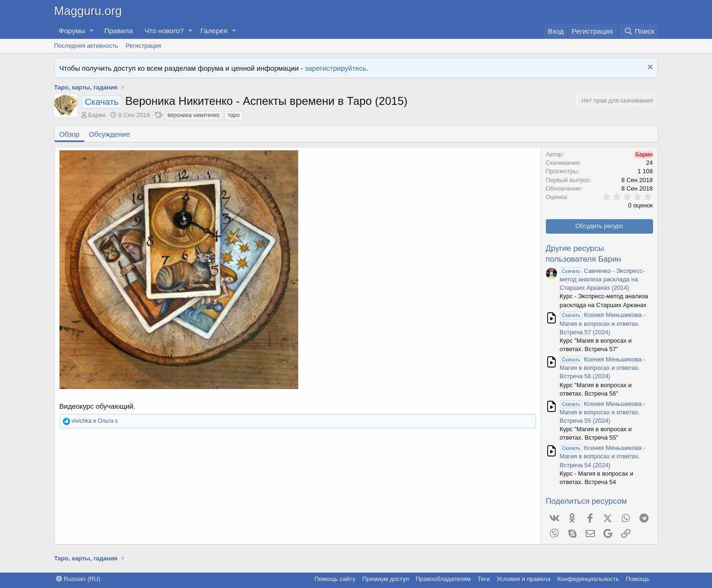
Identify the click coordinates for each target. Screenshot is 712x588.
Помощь (638, 579)
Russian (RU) (78, 579)
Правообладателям (443, 579)
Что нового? (164, 31)
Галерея (214, 31)
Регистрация (143, 46)
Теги (484, 579)
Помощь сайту (335, 579)
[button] (92, 31)
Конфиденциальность (588, 579)
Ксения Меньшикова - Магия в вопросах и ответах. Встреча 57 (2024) (603, 323)
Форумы (72, 31)
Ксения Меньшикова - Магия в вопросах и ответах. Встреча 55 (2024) (603, 412)
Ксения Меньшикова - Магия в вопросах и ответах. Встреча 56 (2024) (603, 368)
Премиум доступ (386, 579)
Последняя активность (86, 46)
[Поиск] (639, 31)
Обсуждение (109, 134)
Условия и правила (524, 579)
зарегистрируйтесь (335, 68)
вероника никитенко (194, 115)
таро (233, 115)
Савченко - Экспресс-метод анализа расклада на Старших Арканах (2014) (602, 279)
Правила (119, 31)
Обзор (70, 134)
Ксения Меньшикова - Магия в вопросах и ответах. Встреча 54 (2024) (603, 456)
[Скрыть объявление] (649, 68)
